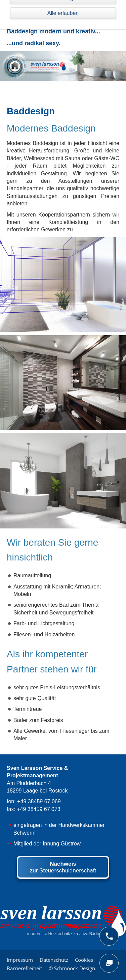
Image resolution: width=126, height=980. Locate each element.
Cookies (84, 960)
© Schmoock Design (72, 968)
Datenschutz (54, 960)
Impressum (20, 960)
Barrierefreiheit (24, 968)
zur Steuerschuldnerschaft (63, 867)
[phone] (109, 936)
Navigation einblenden (34, 8)
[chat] (109, 963)
